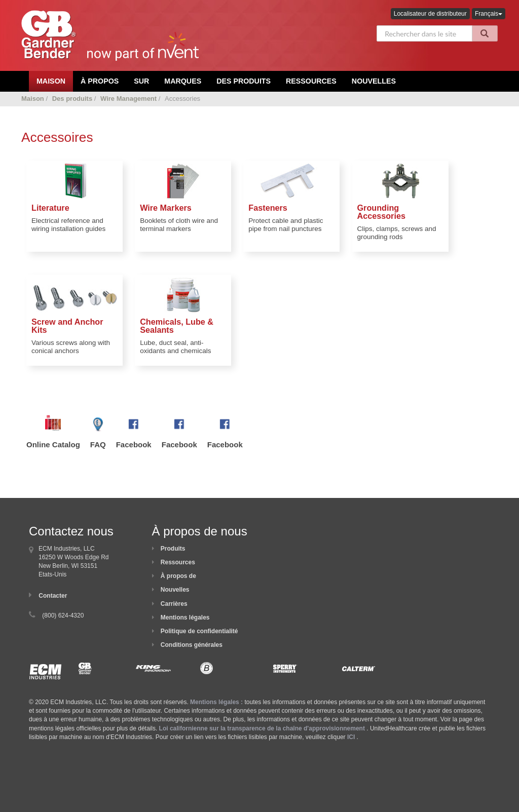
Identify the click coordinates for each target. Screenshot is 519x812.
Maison (33, 99)
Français (489, 14)
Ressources (311, 81)
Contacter (53, 596)
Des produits (244, 81)
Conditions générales (192, 645)
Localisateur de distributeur (430, 14)
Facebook (134, 444)
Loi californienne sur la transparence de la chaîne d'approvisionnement (262, 728)
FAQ (98, 444)
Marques (183, 81)
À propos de (178, 576)
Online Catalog (53, 444)
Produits (173, 549)
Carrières (174, 604)
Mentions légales (185, 617)
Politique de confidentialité (199, 631)
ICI (351, 737)
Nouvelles (374, 81)
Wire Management (128, 99)
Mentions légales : (216, 702)
